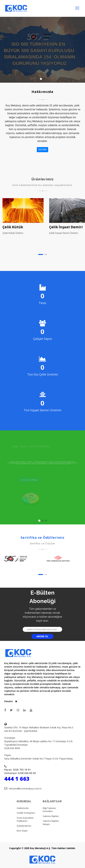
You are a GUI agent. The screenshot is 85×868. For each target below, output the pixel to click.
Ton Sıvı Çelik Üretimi (43, 374)
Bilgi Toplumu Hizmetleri (49, 810)
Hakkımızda (23, 808)
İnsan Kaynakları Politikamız (25, 819)
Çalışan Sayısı (43, 339)
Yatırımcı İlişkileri (51, 816)
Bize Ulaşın (22, 831)
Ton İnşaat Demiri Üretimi (42, 410)
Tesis (42, 303)
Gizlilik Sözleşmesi (26, 813)
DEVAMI (42, 150)
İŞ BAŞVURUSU (24, 826)
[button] (41, 254)
